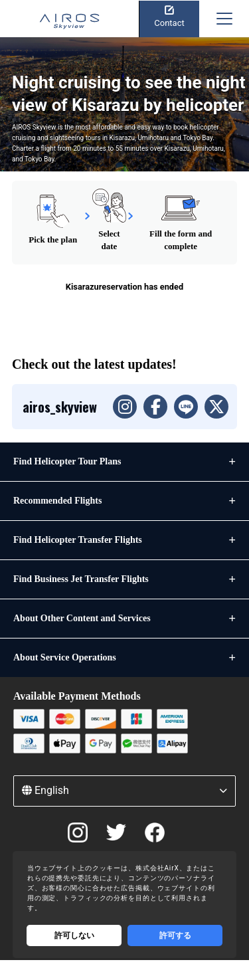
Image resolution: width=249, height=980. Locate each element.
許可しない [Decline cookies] (74, 935)
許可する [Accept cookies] (175, 935)
